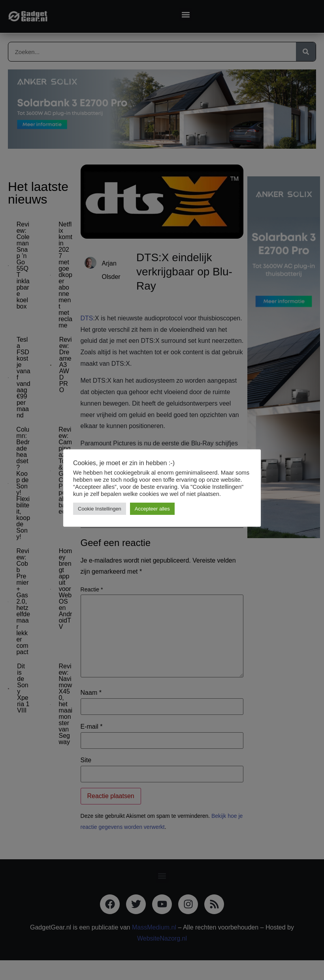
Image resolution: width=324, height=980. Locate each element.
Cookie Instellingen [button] (100, 509)
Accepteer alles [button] (152, 509)
